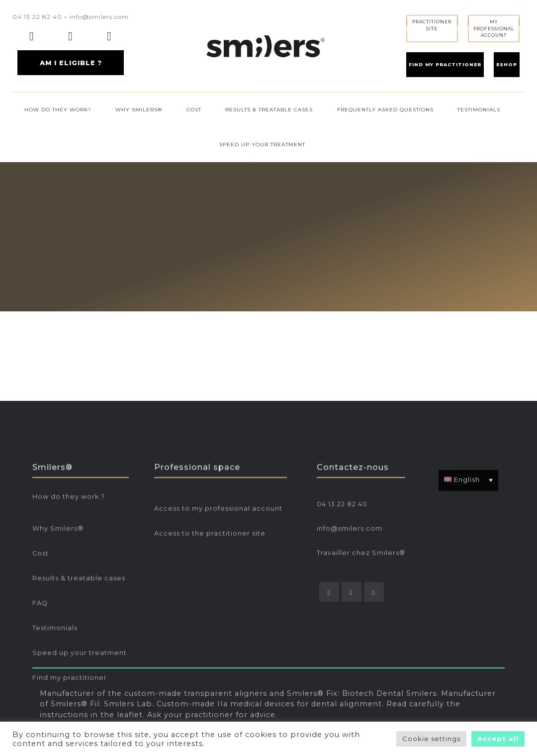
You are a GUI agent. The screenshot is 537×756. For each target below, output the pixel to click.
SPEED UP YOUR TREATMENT (262, 144)
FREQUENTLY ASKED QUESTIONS (385, 110)
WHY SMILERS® (139, 110)
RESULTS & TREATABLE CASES (269, 110)
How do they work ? (69, 577)
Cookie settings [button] (431, 739)
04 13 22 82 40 (37, 17)
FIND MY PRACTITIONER (445, 64)
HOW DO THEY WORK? (58, 110)
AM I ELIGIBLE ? (71, 63)
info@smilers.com (99, 17)
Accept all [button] (498, 739)
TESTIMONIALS (479, 110)
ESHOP (507, 64)
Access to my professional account (218, 589)
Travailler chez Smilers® (361, 633)
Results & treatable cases (79, 659)
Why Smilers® (58, 609)
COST (194, 110)
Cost (41, 634)
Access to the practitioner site (210, 614)
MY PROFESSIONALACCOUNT (494, 28)
